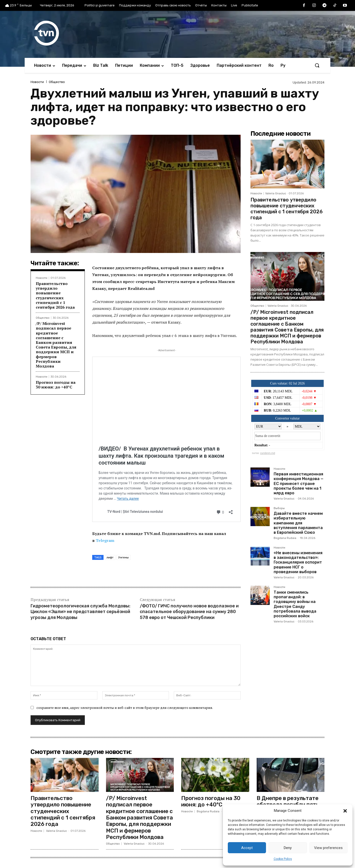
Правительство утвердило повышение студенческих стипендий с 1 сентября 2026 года (55, 295)
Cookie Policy (283, 859)
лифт (110, 557)
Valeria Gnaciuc (276, 193)
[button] (345, 811)
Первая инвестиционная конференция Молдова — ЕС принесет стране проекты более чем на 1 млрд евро (299, 484)
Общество (57, 82)
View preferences (328, 848)
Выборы (279, 508)
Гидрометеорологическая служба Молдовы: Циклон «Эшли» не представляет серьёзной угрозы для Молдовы (80, 612)
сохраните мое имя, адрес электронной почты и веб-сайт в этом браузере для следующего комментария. (125, 708)
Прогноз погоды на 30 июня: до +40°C (56, 385)
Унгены (124, 557)
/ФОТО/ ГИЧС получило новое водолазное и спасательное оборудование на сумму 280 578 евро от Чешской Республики (189, 612)
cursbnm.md (268, 453)
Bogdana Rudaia (285, 538)
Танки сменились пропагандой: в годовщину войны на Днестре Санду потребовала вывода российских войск (295, 604)
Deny (288, 848)
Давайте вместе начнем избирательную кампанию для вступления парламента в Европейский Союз (298, 523)
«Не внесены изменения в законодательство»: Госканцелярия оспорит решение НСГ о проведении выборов (298, 562)
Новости (37, 82)
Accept (247, 848)
